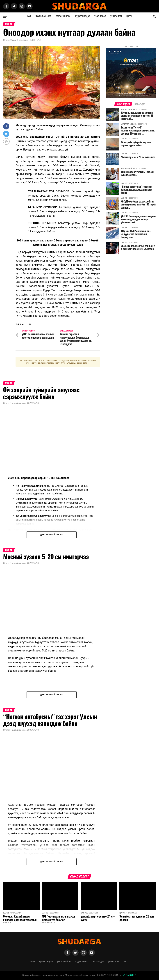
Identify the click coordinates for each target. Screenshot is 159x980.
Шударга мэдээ (82, 16)
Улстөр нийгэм (63, 16)
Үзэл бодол (100, 16)
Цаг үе (129, 16)
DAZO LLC (130, 975)
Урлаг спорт (116, 16)
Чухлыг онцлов (43, 16)
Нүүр (29, 16)
